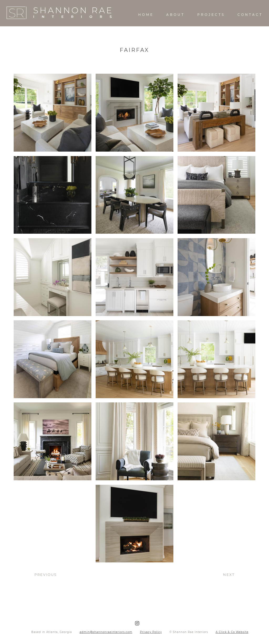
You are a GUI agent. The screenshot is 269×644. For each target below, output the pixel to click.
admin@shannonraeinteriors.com (106, 632)
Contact (250, 15)
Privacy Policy (151, 632)
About (175, 15)
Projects (211, 15)
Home (146, 15)
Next (229, 575)
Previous (46, 575)
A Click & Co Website (232, 632)
